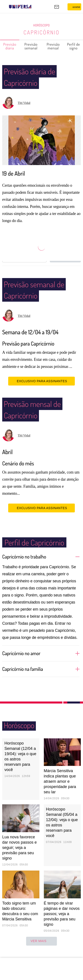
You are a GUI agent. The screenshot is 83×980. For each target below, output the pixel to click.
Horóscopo (42, 25)
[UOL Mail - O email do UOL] (57, 7)
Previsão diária (10, 46)
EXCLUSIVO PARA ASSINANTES (41, 387)
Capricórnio (41, 32)
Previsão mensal (53, 46)
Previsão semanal (31, 46)
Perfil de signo (74, 46)
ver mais (41, 947)
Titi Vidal (24, 103)
